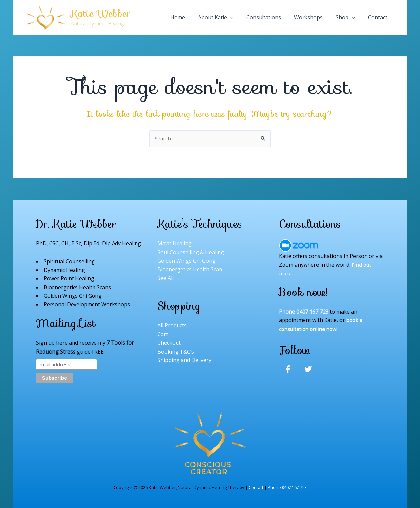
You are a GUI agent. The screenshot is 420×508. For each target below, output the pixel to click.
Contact (256, 487)
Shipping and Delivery (184, 360)
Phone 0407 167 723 (287, 487)
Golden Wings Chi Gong (187, 261)
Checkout (169, 343)
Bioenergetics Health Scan (190, 270)
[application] (261, 17)
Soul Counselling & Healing (191, 252)
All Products (172, 326)
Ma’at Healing (175, 243)
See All (166, 278)
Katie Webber (101, 14)
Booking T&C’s (176, 352)
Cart (163, 334)
